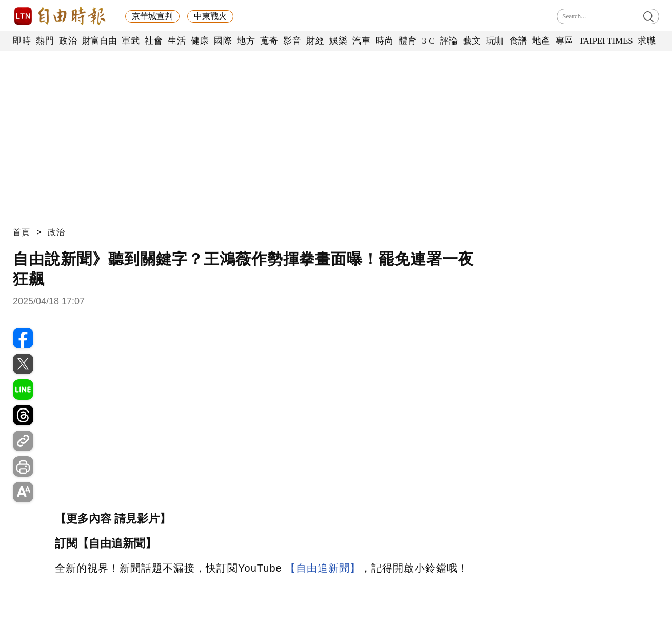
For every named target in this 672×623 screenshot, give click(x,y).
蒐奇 (269, 41)
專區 (565, 41)
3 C (428, 41)
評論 (449, 41)
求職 (647, 41)
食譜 (518, 41)
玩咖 (495, 41)
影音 (292, 41)
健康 (200, 41)
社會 (154, 41)
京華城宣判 (152, 16)
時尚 (384, 41)
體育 (408, 41)
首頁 (22, 232)
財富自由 (99, 41)
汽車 (361, 41)
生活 (177, 41)
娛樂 (338, 41)
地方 (246, 41)
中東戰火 (210, 16)
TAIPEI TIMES (606, 41)
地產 (541, 41)
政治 (68, 41)
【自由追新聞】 (323, 568)
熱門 (45, 41)
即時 (22, 41)
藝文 (472, 41)
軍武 (131, 41)
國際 (223, 41)
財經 (315, 41)
